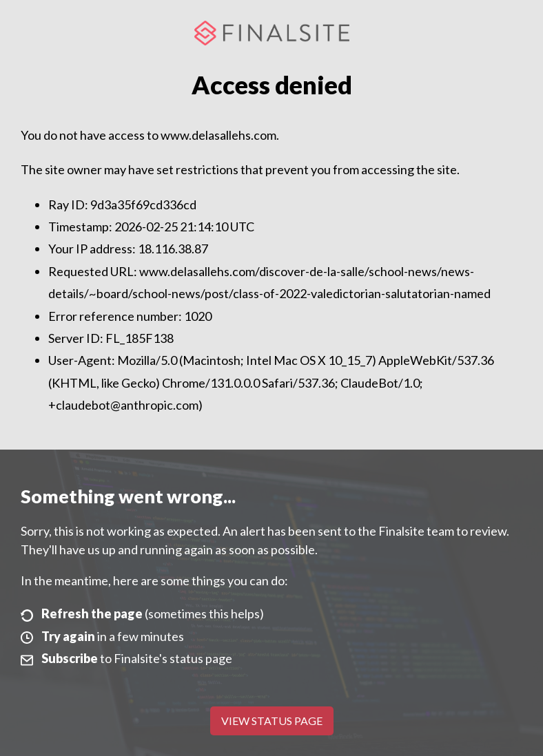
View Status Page (272, 721)
